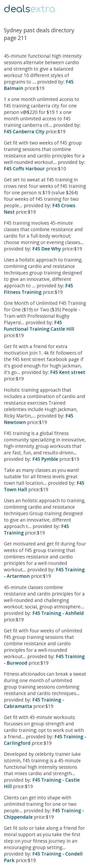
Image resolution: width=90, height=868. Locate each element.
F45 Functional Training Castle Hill (39, 326)
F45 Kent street (68, 372)
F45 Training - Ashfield (58, 613)
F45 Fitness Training (38, 289)
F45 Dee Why (47, 249)
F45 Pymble (45, 459)
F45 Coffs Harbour (24, 169)
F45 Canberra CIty (24, 131)
